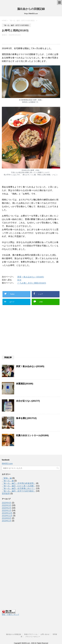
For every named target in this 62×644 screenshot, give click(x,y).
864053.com (7, 464)
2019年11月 (7, 516)
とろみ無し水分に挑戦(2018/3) (32, 283)
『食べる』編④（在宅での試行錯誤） (19, 491)
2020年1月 (7, 510)
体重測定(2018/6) (25, 384)
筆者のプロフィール (31, 630)
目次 (19, 280)
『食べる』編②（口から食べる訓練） (19, 486)
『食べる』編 (8, 481)
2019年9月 (7, 518)
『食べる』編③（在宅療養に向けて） (19, 488)
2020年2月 (7, 508)
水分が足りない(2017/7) (28, 401)
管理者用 (6, 494)
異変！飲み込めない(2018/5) (31, 277)
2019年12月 (7, 513)
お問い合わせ (45, 630)
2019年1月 (7, 521)
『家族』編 (7, 478)
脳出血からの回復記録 (31, 9)
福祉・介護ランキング (10, 614)
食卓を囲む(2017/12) (26, 418)
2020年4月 (7, 503)
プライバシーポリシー (33, 633)
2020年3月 (7, 505)
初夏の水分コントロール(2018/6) (32, 435)
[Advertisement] (31, 334)
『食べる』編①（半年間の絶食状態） (19, 483)
